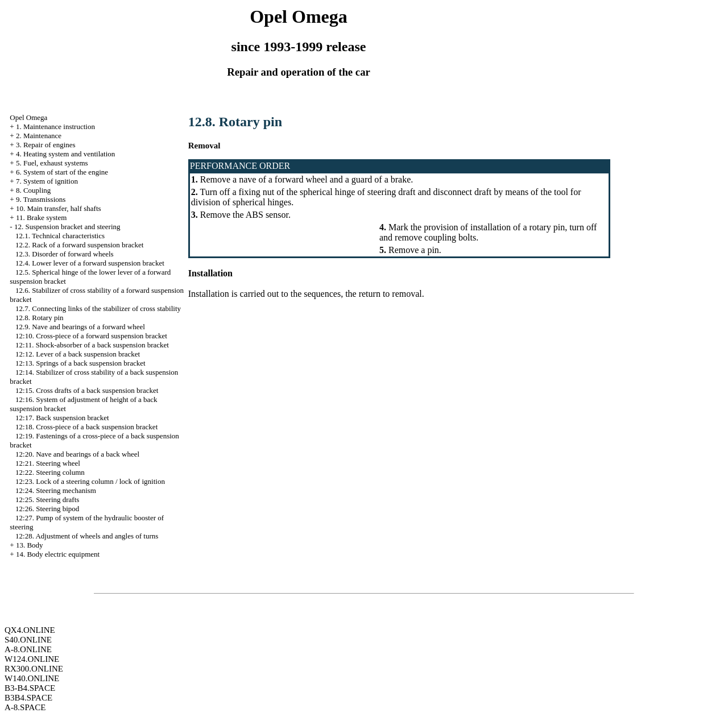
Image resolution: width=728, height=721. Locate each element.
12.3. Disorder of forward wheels (65, 254)
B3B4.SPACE (28, 698)
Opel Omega (28, 117)
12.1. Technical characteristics (60, 236)
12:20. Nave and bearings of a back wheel (77, 454)
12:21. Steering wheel (48, 463)
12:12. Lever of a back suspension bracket (78, 354)
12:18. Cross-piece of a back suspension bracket (86, 427)
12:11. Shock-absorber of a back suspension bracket (92, 345)
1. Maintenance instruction (55, 127)
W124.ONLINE (32, 659)
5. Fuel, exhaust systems (52, 163)
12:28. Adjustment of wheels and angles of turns (87, 536)
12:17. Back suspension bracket (62, 418)
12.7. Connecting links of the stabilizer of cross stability (98, 308)
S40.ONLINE (28, 640)
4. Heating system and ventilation (65, 154)
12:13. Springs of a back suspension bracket (80, 363)
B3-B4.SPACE (30, 688)
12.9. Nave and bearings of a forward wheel (80, 327)
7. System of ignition (47, 181)
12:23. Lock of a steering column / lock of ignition (90, 481)
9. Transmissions (41, 199)
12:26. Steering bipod (47, 509)
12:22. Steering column (50, 472)
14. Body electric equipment (58, 554)
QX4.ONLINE (30, 630)
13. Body (30, 545)
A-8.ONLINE (28, 649)
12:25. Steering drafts (47, 500)
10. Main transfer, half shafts (59, 208)
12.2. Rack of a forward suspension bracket (79, 245)
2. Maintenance (39, 136)
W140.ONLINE (32, 678)
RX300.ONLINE (34, 669)
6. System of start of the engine (62, 172)
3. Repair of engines (46, 145)
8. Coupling (33, 190)
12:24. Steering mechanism (56, 490)
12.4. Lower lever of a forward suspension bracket (90, 263)
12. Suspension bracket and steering (67, 227)
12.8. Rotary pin (40, 318)
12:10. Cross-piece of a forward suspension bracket (91, 336)
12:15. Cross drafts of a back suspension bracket (87, 390)
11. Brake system (41, 217)
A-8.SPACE (25, 707)
